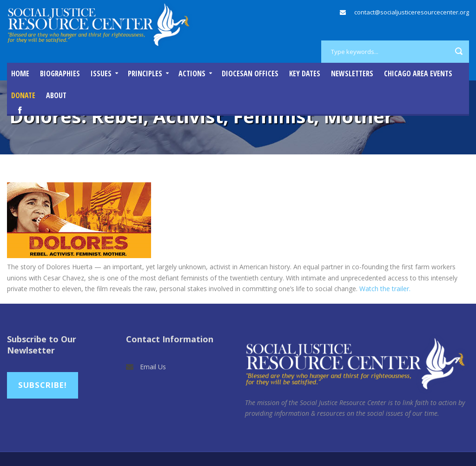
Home (20, 73)
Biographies (60, 73)
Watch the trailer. (385, 289)
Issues (101, 73)
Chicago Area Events (418, 73)
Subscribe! (43, 385)
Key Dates (305, 73)
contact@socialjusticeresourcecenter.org (412, 12)
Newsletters (352, 73)
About (56, 95)
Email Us (153, 367)
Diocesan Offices (250, 73)
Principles (145, 73)
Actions (192, 73)
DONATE (23, 95)
